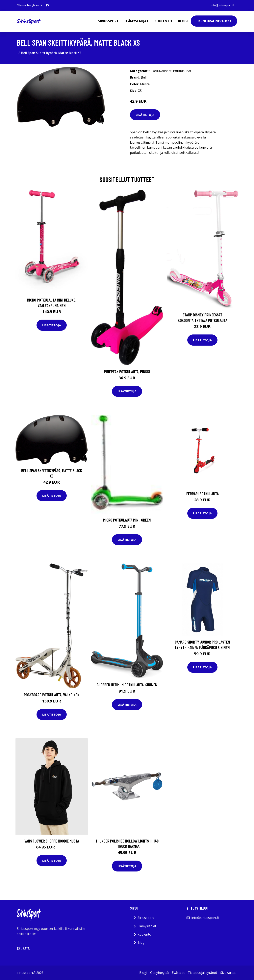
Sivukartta (228, 973)
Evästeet (178, 973)
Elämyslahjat (137, 21)
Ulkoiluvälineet (160, 71)
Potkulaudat (182, 71)
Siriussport (108, 21)
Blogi (183, 21)
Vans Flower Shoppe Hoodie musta (52, 841)
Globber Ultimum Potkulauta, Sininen (127, 685)
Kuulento (163, 21)
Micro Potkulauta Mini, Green (127, 520)
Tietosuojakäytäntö (202, 973)
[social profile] (47, 5)
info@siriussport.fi (222, 5)
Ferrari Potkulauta (203, 493)
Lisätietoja (145, 115)
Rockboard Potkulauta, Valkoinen (52, 695)
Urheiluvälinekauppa (214, 21)
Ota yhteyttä (159, 973)
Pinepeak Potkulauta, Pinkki (127, 371)
